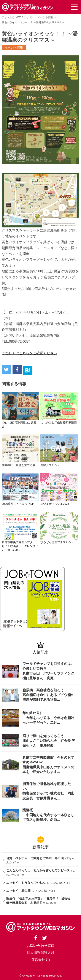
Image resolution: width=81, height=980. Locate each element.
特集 (54, 903)
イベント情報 (46, 17)
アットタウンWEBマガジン (18, 17)
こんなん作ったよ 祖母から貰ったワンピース (38, 870)
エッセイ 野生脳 (18, 891)
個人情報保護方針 (41, 953)
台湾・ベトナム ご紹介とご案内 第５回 (35, 858)
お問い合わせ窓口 (41, 946)
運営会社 (40, 960)
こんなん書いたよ (59, 883)
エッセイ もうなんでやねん (26, 883)
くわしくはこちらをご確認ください (29, 353)
